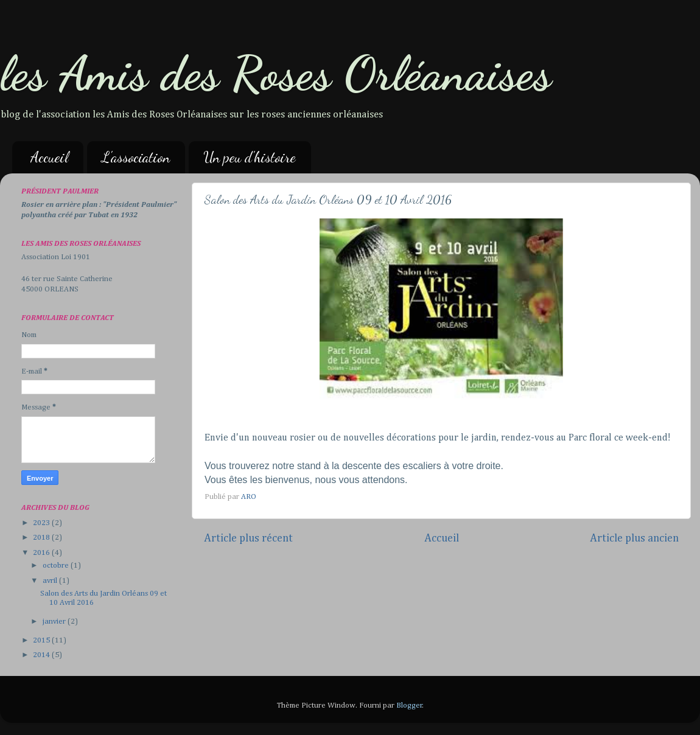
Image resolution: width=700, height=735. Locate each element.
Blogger (409, 705)
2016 (42, 553)
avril (51, 581)
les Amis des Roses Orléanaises (276, 73)
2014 (42, 655)
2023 (42, 523)
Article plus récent (248, 538)
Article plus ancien (634, 538)
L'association (136, 157)
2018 (42, 538)
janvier (55, 622)
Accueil (49, 157)
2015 (42, 640)
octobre (57, 566)
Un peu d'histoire (250, 157)
